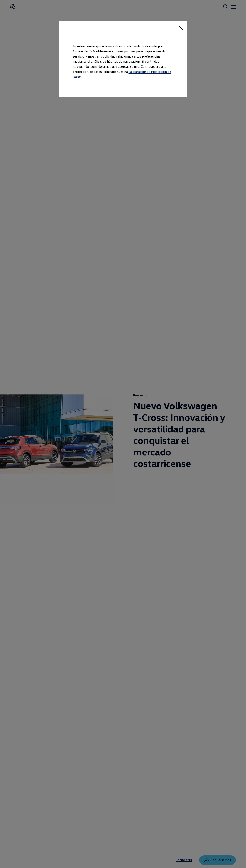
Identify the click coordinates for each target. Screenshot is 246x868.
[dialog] (123, 434)
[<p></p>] (181, 28)
